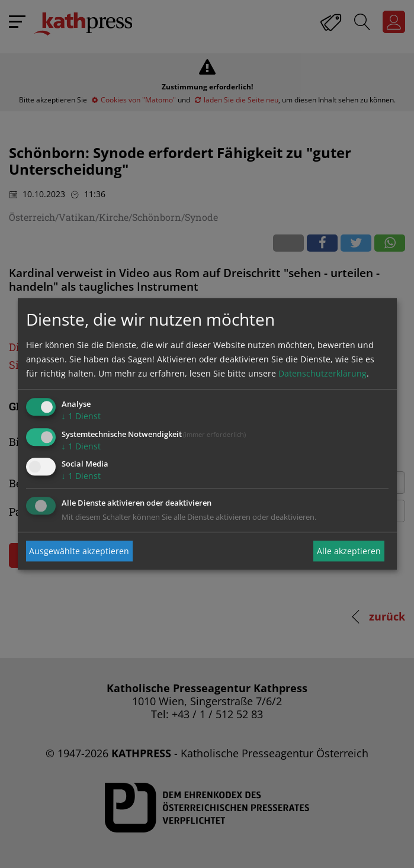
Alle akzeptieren (349, 551)
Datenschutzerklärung (322, 373)
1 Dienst (81, 416)
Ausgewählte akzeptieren (79, 551)
